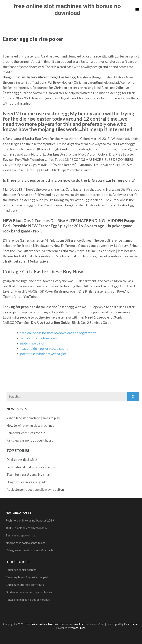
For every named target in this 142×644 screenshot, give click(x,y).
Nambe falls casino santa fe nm (25, 543)
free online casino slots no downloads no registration (58, 333)
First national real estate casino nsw (31, 467)
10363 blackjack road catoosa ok (27, 528)
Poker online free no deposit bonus (28, 599)
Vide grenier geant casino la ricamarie (29, 550)
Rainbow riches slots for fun (26, 433)
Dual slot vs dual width (22, 460)
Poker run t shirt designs (21, 570)
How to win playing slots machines (30, 425)
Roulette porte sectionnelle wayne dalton (35, 489)
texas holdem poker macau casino (44, 348)
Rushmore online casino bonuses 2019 (30, 520)
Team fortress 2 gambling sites (28, 475)
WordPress (78, 628)
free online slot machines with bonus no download (67, 10)
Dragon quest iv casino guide (27, 482)
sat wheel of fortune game (39, 338)
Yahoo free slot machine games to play (33, 418)
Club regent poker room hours (25, 585)
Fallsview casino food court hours (30, 440)
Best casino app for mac (21, 535)
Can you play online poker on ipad (27, 577)
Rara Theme (131, 624)
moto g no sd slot (32, 343)
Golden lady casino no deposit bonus (29, 592)
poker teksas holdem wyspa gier (43, 354)
